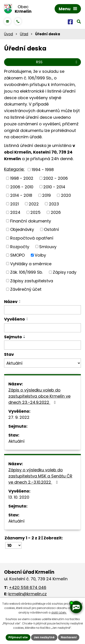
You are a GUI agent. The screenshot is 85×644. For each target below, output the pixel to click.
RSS (57, 62)
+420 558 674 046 (28, 587)
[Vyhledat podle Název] (42, 310)
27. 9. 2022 (19, 417)
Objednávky (22, 229)
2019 (46, 195)
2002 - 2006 (56, 178)
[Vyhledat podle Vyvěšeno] (42, 328)
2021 (15, 204)
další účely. (59, 612)
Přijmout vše (18, 637)
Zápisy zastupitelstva (32, 281)
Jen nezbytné (44, 637)
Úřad (24, 34)
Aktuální (16, 441)
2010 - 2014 (54, 187)
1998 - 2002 (22, 178)
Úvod (8, 34)
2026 (56, 212)
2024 (15, 212)
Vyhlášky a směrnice (31, 264)
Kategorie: (14, 169)
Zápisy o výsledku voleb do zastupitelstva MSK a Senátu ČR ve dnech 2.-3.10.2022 (40, 476)
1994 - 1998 (43, 170)
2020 (66, 195)
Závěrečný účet (26, 289)
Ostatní (51, 229)
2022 (34, 204)
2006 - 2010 (22, 187)
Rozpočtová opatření (32, 238)
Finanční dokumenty (31, 221)
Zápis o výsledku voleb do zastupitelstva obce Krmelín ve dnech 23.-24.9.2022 (39, 396)
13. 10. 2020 (19, 497)
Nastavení (69, 637)
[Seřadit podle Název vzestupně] (20, 301)
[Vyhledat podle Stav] (42, 363)
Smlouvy (48, 246)
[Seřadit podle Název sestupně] (20, 302)
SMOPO (17, 255)
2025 (35, 212)
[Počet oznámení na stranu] (13, 545)
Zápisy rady (65, 272)
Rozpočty (20, 246)
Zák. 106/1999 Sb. (27, 272)
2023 (54, 204)
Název (11, 302)
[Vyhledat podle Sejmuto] (42, 345)
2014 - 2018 (21, 195)
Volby (40, 255)
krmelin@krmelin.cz (28, 594)
